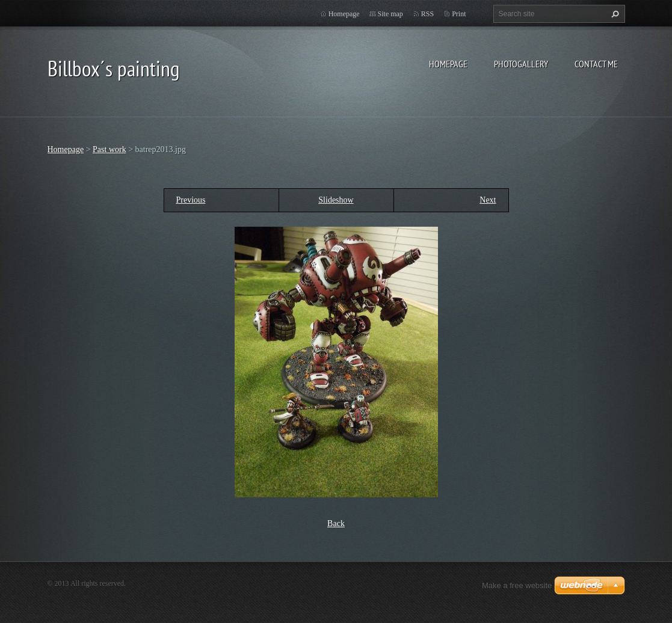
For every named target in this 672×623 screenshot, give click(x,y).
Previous (191, 200)
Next (488, 200)
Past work (109, 149)
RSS (427, 14)
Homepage (448, 64)
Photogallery (521, 64)
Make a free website (517, 585)
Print (459, 14)
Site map (390, 14)
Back (336, 523)
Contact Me (596, 64)
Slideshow (336, 200)
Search (614, 14)
